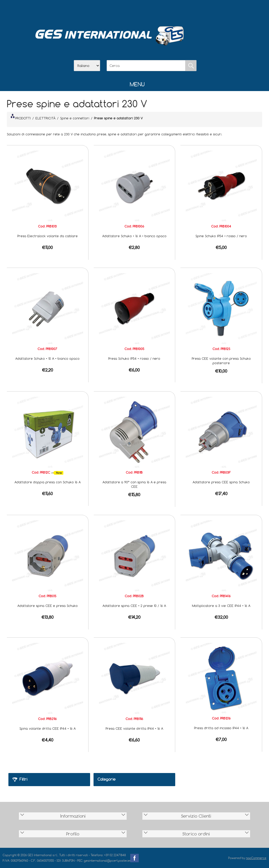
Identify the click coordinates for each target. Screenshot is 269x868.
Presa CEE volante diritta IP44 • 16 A (134, 728)
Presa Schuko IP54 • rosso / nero (134, 358)
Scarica (134, 11)
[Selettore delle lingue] (87, 66)
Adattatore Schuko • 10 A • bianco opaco (47, 358)
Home (107, 11)
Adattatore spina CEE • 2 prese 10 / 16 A (134, 606)
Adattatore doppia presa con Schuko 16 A (48, 482)
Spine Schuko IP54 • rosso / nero (221, 236)
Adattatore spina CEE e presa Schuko (48, 606)
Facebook (134, 858)
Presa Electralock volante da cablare (48, 236)
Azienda (121, 11)
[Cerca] (146, 66)
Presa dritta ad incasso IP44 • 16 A (221, 728)
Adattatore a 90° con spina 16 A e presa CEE (134, 484)
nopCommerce (256, 858)
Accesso (162, 11)
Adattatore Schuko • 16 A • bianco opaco (134, 236)
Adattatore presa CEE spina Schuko (221, 482)
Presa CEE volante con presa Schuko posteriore (221, 361)
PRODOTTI (21, 117)
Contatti (148, 11)
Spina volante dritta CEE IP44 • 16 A (48, 728)
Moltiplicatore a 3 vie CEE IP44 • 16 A (221, 606)
